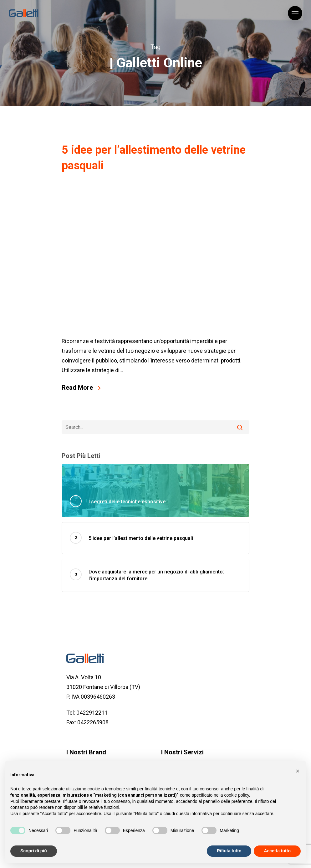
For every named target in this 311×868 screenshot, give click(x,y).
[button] (298, 771)
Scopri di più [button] (34, 851)
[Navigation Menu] (295, 13)
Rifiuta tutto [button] (229, 851)
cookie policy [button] (237, 795)
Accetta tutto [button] (277, 851)
